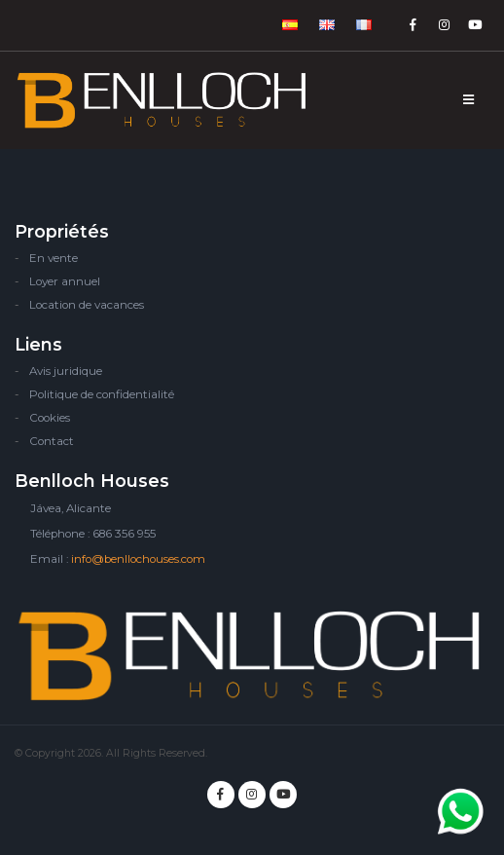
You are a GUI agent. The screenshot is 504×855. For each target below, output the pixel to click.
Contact (52, 441)
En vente (54, 258)
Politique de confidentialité (102, 394)
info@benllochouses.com (138, 559)
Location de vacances (87, 305)
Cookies (50, 418)
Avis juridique (66, 371)
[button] (291, 25)
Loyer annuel (65, 281)
